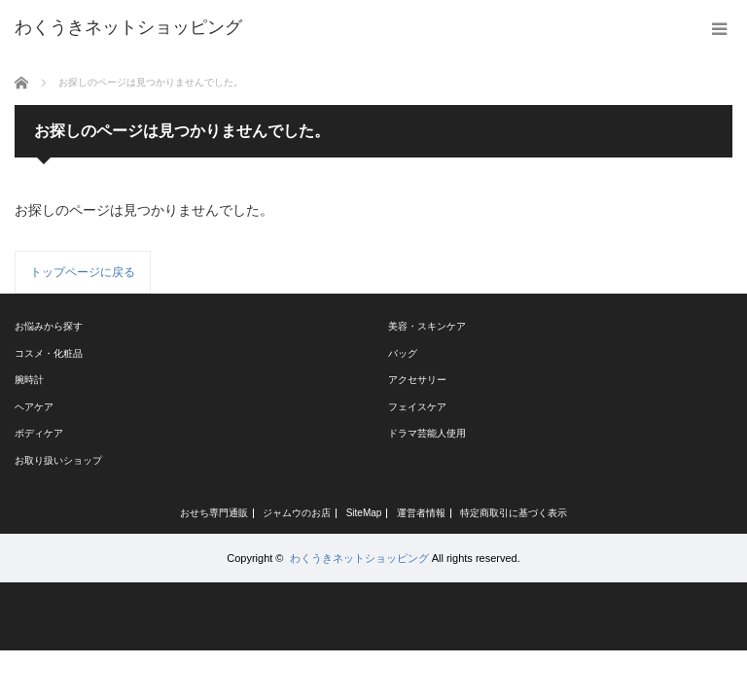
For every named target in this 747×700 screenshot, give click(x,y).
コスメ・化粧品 (49, 353)
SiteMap (364, 513)
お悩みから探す (49, 326)
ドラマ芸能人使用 (427, 433)
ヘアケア (34, 407)
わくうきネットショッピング (359, 558)
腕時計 (29, 380)
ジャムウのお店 (297, 513)
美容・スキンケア (427, 326)
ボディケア (39, 433)
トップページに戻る (83, 272)
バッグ (403, 353)
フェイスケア (417, 407)
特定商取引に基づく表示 (514, 513)
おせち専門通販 (214, 513)
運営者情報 (421, 513)
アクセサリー (417, 380)
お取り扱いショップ (58, 460)
